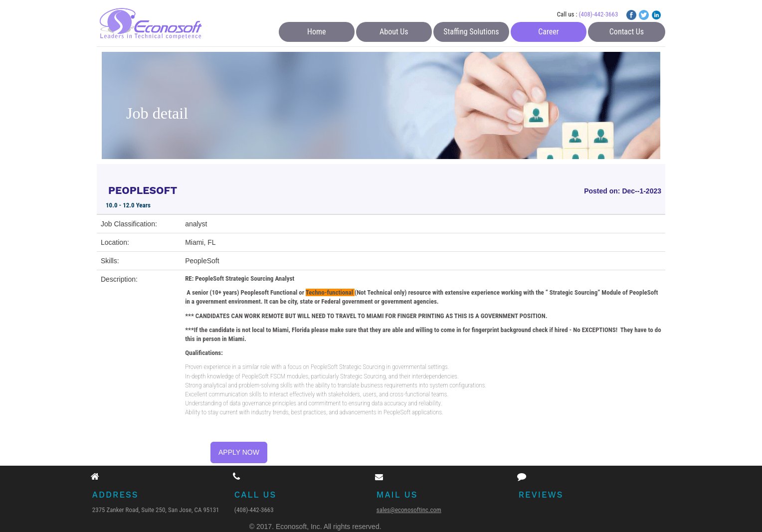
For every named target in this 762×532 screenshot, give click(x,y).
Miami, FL (200, 242)
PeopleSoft (202, 261)
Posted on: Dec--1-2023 (623, 191)
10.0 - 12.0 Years (128, 205)
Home (317, 32)
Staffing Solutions (471, 32)
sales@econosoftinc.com (409, 510)
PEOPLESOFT (143, 190)
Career (548, 32)
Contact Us (627, 32)
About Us (394, 32)
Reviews (541, 495)
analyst (196, 224)
